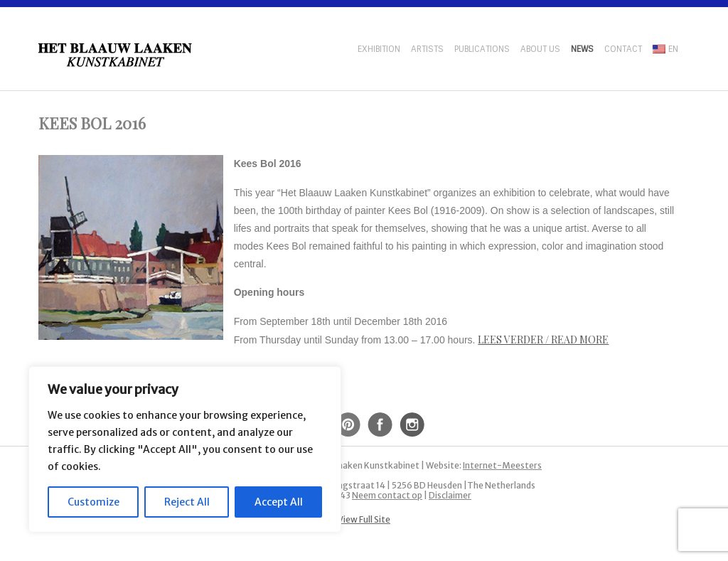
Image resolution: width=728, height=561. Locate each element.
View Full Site (364, 519)
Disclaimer (450, 495)
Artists (427, 49)
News (582, 49)
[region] (185, 449)
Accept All (279, 502)
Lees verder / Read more (543, 340)
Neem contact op (387, 495)
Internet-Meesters (502, 465)
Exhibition (379, 49)
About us (540, 49)
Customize (93, 502)
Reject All (187, 502)
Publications (482, 49)
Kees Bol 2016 (92, 123)
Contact (623, 49)
